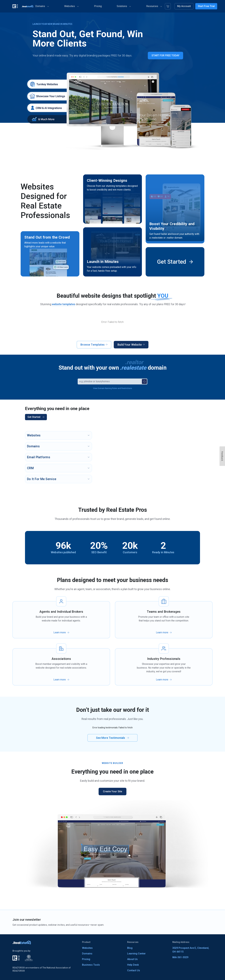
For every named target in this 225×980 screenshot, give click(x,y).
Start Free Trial (206, 6)
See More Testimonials (112, 744)
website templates (64, 304)
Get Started (36, 417)
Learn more (60, 639)
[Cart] (168, 6)
